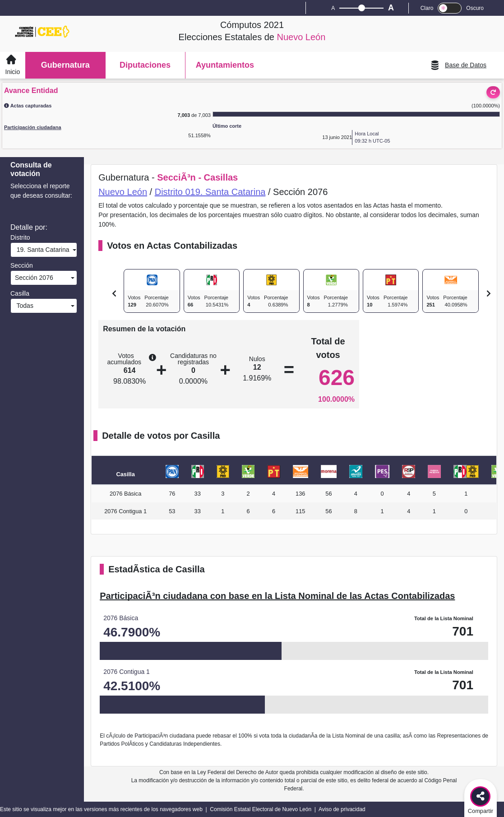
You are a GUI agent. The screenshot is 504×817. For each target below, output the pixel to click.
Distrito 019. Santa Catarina (210, 192)
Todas (23, 306)
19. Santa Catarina (41, 250)
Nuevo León (123, 192)
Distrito (20, 237)
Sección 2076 (33, 278)
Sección (22, 265)
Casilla (20, 293)
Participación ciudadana (33, 127)
